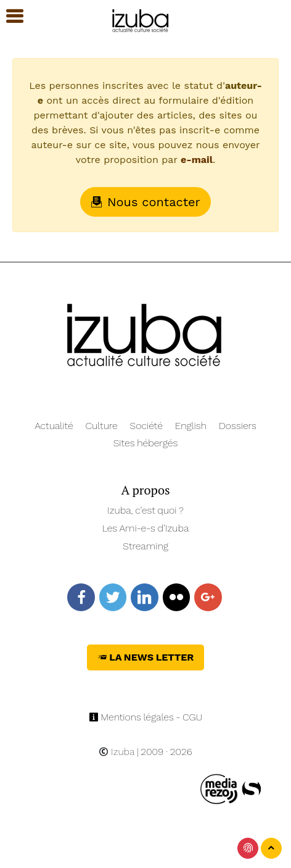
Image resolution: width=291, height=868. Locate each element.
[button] (9, 16)
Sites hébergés (146, 443)
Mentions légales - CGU (146, 717)
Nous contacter (145, 202)
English (191, 426)
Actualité (54, 426)
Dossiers (238, 426)
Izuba (117, 752)
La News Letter (146, 657)
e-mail (197, 160)
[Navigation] (141, 19)
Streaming (145, 546)
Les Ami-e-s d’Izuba (146, 528)
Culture (102, 426)
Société (146, 426)
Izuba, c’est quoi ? (145, 510)
